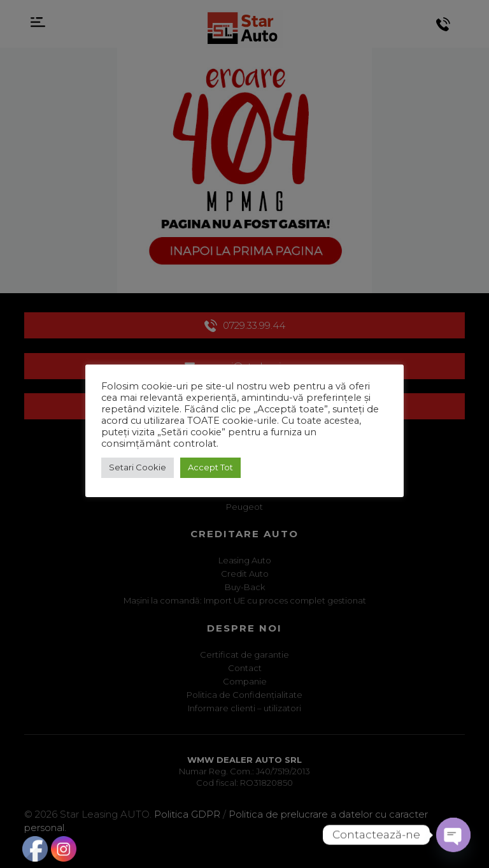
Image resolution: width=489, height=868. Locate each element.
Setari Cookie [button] (138, 467)
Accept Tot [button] (210, 467)
